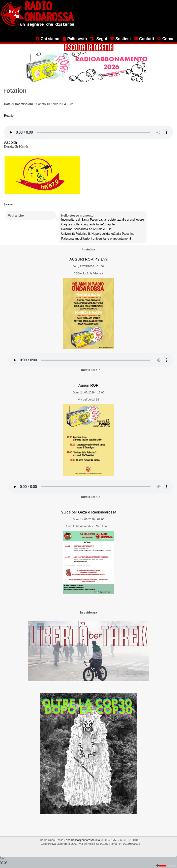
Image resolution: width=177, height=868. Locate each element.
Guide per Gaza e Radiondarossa (89, 512)
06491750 (111, 840)
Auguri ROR (88, 385)
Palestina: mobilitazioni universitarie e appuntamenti (96, 239)
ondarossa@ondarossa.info (83, 840)
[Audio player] (88, 132)
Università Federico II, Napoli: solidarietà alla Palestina (98, 234)
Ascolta (10, 142)
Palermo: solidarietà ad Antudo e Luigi (87, 229)
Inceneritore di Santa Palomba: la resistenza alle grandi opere (103, 220)
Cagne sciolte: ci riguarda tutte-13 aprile (88, 224)
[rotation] (9, 204)
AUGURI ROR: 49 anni (88, 259)
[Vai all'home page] (38, 26)
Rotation (10, 116)
